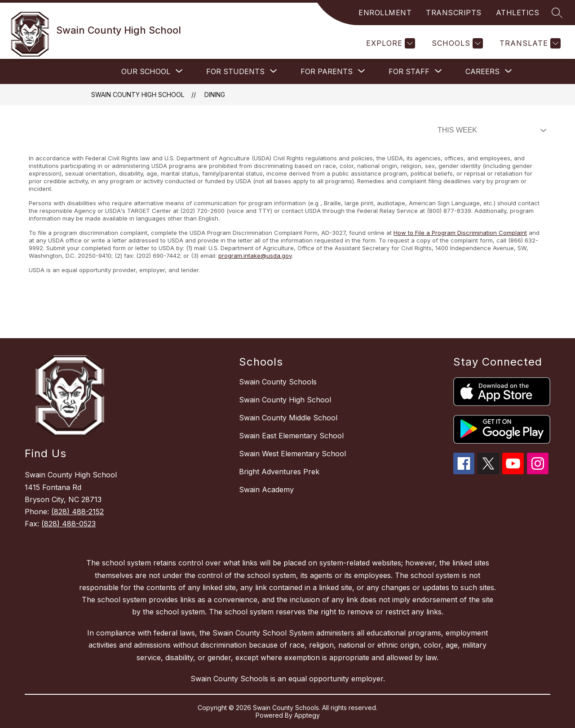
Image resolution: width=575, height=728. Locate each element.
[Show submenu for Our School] (146, 71)
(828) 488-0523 (69, 524)
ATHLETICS (518, 13)
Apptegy (307, 715)
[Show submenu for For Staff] (409, 71)
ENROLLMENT (385, 13)
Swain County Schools (278, 382)
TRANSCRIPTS (454, 13)
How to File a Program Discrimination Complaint (460, 233)
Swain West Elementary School (292, 454)
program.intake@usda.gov (255, 256)
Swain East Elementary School (291, 436)
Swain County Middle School (288, 418)
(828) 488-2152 (77, 512)
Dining (215, 95)
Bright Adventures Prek (279, 472)
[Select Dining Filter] (490, 130)
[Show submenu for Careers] (482, 71)
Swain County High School (138, 95)
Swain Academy (266, 490)
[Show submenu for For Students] (235, 71)
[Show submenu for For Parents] (327, 71)
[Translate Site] (529, 43)
